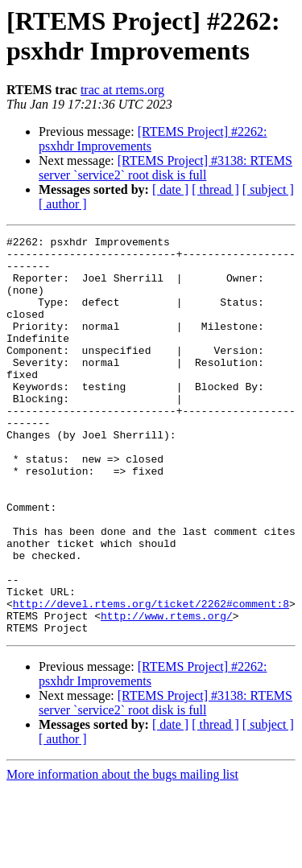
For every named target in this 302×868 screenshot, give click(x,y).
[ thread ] (215, 189)
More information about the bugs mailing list (122, 854)
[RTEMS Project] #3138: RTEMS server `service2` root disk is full (165, 168)
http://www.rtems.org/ (167, 693)
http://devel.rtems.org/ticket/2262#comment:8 (151, 678)
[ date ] (170, 189)
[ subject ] (268, 189)
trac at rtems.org (122, 90)
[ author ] (63, 204)
